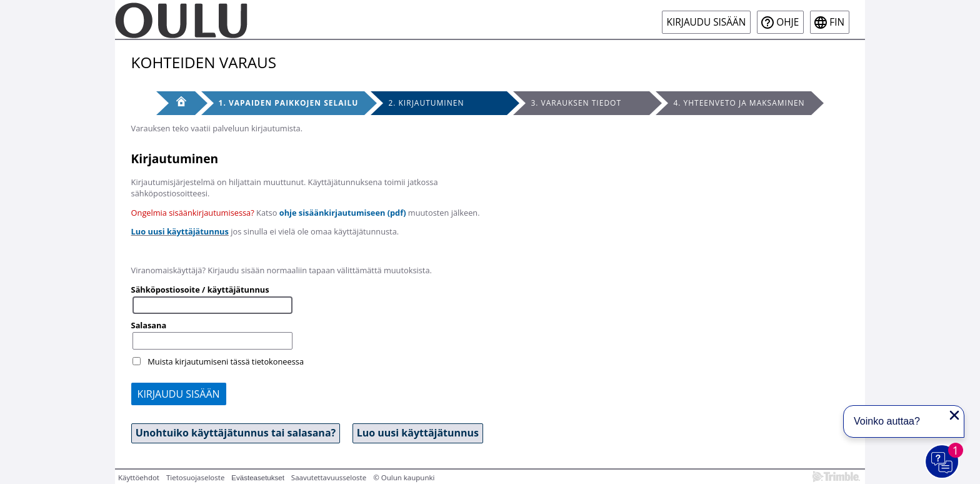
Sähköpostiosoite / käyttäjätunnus (200, 290)
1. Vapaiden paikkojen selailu (289, 103)
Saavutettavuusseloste (329, 477)
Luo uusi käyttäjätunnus (180, 231)
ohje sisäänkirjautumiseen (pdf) (343, 213)
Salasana (149, 325)
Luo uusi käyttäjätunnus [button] (418, 433)
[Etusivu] (176, 103)
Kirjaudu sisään (707, 22)
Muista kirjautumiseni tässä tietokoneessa (226, 361)
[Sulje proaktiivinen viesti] (954, 415)
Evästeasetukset (258, 478)
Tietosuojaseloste (195, 477)
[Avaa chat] (942, 462)
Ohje (787, 22)
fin (837, 22)
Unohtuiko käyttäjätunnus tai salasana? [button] (236, 433)
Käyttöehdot (139, 477)
